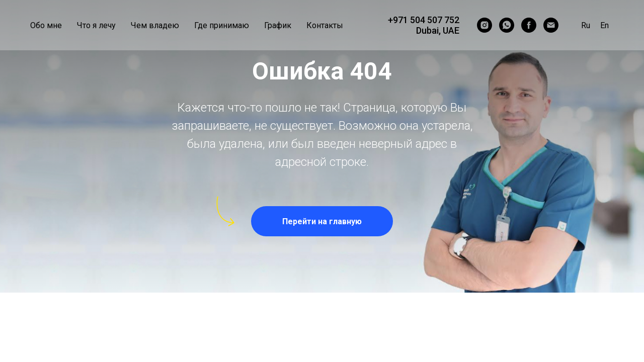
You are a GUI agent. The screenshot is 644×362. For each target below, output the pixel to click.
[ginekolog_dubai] (485, 25)
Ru (586, 25)
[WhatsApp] (507, 25)
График (278, 25)
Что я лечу (96, 25)
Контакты (325, 25)
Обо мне (46, 25)
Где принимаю (222, 25)
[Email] (551, 25)
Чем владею (155, 25)
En (605, 25)
